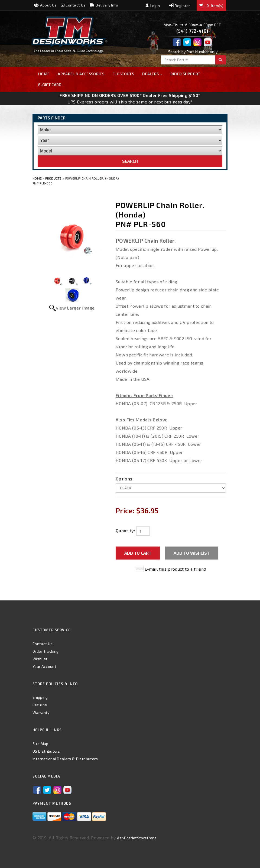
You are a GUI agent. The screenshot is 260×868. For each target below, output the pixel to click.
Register (180, 6)
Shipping (40, 697)
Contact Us (73, 5)
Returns (40, 705)
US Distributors (46, 751)
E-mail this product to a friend (175, 569)
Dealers (152, 74)
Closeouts (123, 74)
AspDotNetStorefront (137, 838)
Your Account (44, 666)
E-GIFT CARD (50, 85)
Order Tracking (45, 651)
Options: (125, 479)
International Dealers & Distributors (65, 759)
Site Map (40, 744)
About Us (45, 5)
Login (152, 6)
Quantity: (125, 530)
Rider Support (185, 74)
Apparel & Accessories (81, 74)
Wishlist (40, 659)
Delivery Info (104, 5)
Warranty (41, 712)
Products (53, 178)
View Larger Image (75, 308)
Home (44, 74)
